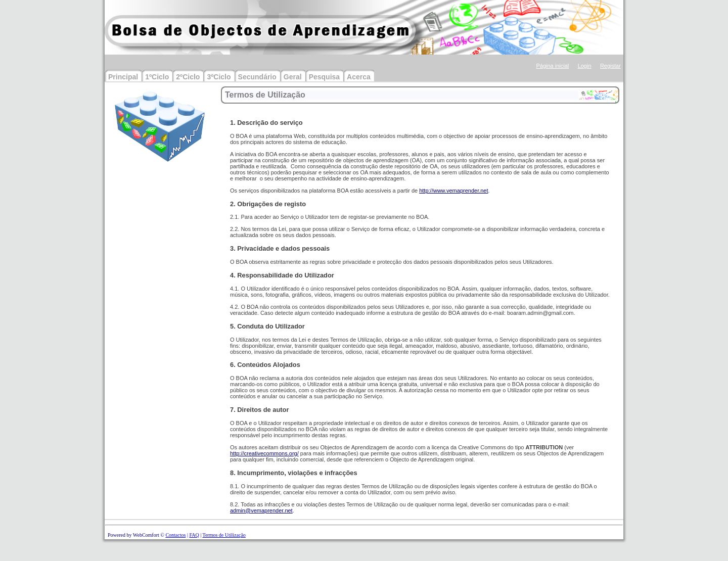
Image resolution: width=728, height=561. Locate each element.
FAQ (194, 535)
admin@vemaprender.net (261, 510)
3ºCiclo (219, 77)
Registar (610, 66)
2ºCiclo (188, 77)
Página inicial (552, 66)
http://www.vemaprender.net (453, 191)
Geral (293, 77)
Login (585, 66)
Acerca (359, 77)
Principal (123, 77)
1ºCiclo (157, 77)
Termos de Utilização (224, 535)
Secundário (257, 77)
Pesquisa (324, 77)
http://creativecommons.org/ (264, 453)
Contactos (175, 535)
